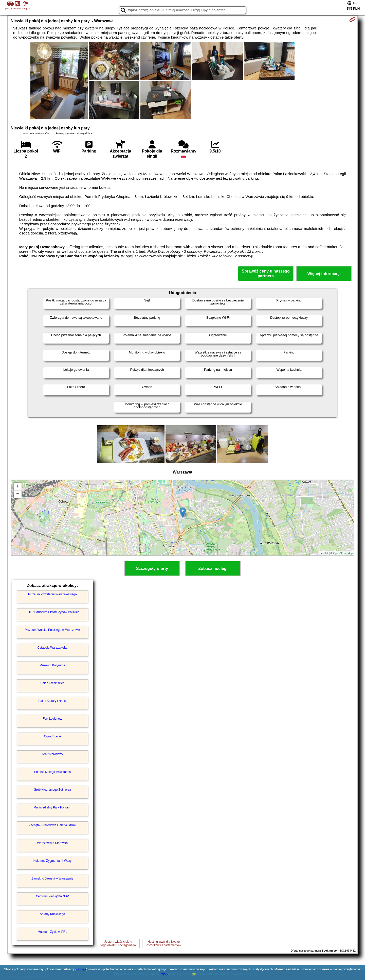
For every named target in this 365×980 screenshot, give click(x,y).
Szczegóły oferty (152, 569)
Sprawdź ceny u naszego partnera (266, 274)
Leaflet (324, 553)
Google (81, 969)
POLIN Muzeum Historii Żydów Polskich (52, 612)
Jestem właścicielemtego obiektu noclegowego (118, 943)
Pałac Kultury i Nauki (52, 701)
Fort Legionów (52, 719)
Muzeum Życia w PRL (52, 932)
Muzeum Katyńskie (52, 665)
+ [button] (18, 487)
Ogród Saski (52, 736)
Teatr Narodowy (52, 754)
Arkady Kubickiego (52, 914)
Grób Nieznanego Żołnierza (52, 790)
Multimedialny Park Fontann (52, 807)
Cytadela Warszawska (52, 648)
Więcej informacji (324, 274)
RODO (163, 974)
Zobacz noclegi (213, 569)
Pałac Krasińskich (52, 683)
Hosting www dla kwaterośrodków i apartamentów (164, 943)
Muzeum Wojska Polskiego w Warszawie (52, 630)
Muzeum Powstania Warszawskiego (52, 594)
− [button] (18, 494)
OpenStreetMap (343, 553)
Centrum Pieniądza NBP (52, 896)
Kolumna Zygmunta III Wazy (52, 861)
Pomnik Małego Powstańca (52, 772)
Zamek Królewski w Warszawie (52, 878)
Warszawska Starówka (52, 843)
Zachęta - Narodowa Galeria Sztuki (52, 825)
